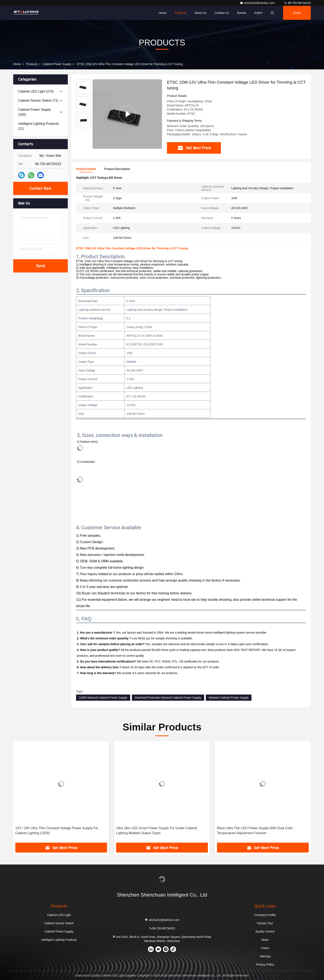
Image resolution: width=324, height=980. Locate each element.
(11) (39, 126)
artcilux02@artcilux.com (258, 3)
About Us (200, 13)
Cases (265, 948)
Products (180, 13)
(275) (36, 91)
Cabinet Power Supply (57, 64)
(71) (38, 100)
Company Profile (265, 915)
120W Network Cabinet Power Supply (103, 698)
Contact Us (222, 13)
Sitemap (265, 956)
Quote (297, 13)
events (242, 13)
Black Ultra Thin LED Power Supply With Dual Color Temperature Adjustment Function (255, 831)
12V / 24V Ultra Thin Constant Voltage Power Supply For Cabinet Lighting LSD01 (57, 831)
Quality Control (265, 931)
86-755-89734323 (297, 3)
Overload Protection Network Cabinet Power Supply (168, 698)
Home (163, 13)
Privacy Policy (265, 965)
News (265, 940)
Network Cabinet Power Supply (229, 698)
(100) (35, 112)
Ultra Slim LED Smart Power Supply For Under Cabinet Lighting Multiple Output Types (157, 831)
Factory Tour (265, 923)
